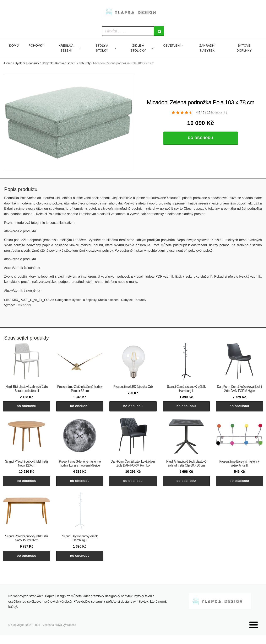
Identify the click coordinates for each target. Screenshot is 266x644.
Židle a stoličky (138, 48)
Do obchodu (200, 138)
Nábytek (47, 63)
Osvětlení (172, 45)
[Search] (159, 31)
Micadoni (24, 305)
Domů (14, 45)
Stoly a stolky (102, 48)
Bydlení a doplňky (27, 63)
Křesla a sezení (66, 48)
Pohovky (36, 45)
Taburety (85, 63)
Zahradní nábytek (207, 48)
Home (8, 63)
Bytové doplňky (244, 48)
